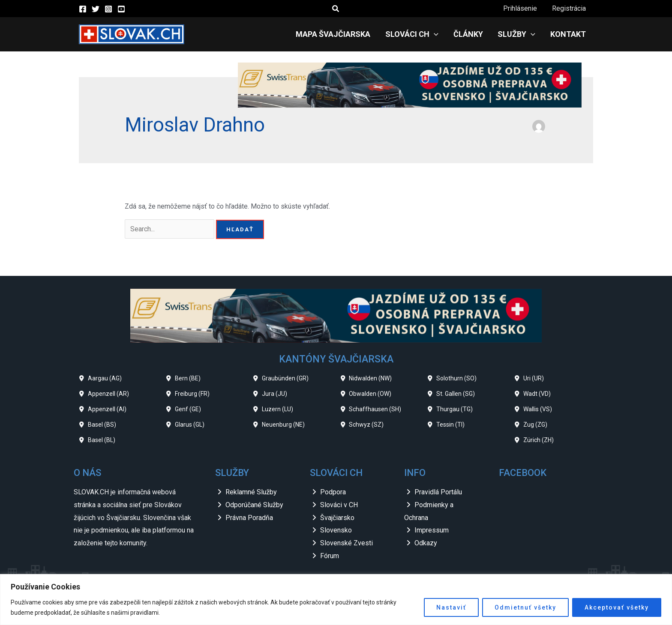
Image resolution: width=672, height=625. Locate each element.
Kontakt (568, 34)
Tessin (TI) (450, 425)
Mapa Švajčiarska (338, 34)
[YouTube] (121, 9)
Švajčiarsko (337, 518)
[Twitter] (96, 9)
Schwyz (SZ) (366, 425)
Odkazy (426, 543)
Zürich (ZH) (538, 440)
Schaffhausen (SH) (375, 409)
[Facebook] (83, 9)
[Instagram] (108, 9)
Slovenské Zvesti (346, 543)
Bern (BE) (188, 378)
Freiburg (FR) (192, 394)
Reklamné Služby (251, 492)
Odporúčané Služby (254, 505)
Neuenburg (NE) (283, 425)
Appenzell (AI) (107, 409)
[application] (438, 34)
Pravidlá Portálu (438, 492)
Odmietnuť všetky (525, 607)
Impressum (432, 530)
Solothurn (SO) (456, 378)
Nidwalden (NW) (370, 378)
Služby (518, 34)
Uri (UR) (534, 378)
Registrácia (569, 8)
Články (471, 34)
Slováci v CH (339, 505)
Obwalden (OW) (370, 394)
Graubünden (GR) (285, 378)
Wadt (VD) (537, 394)
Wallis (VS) (538, 409)
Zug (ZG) (535, 425)
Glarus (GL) (190, 425)
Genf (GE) (188, 409)
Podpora (333, 492)
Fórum (330, 556)
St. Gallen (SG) (456, 394)
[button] (336, 9)
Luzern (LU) (277, 409)
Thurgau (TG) (454, 409)
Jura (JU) (274, 394)
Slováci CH (416, 34)
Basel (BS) (102, 425)
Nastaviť (451, 607)
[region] (336, 600)
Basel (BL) (102, 440)
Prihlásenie (522, 8)
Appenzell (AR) (108, 394)
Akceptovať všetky (617, 607)
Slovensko (336, 530)
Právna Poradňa (249, 518)
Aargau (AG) (105, 378)
